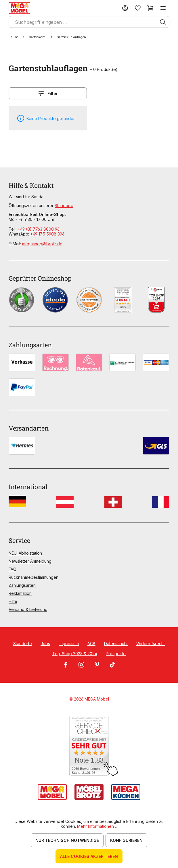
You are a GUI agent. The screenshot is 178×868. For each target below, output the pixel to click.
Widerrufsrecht (151, 644)
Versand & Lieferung (28, 609)
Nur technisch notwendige (67, 840)
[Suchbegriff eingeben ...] (89, 22)
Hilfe (13, 601)
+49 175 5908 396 (47, 234)
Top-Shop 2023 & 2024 (75, 654)
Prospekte (116, 654)
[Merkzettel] (138, 8)
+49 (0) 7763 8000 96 (39, 229)
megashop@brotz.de (42, 244)
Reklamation (20, 593)
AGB (91, 644)
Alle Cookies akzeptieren (89, 856)
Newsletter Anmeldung (30, 561)
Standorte (64, 206)
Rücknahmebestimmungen (34, 577)
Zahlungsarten (22, 585)
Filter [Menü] (48, 93)
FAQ (13, 569)
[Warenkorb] (150, 8)
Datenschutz (116, 644)
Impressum (69, 644)
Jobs (45, 644)
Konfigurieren (126, 840)
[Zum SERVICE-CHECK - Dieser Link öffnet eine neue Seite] (89, 746)
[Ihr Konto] (125, 8)
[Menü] (163, 8)
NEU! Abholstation (25, 553)
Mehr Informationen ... (97, 826)
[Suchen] (163, 22)
